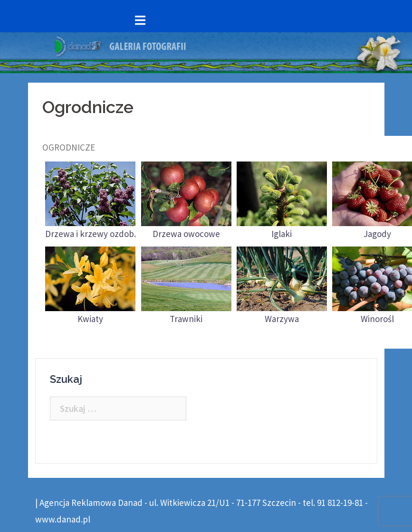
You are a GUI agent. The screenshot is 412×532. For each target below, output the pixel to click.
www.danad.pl (63, 519)
